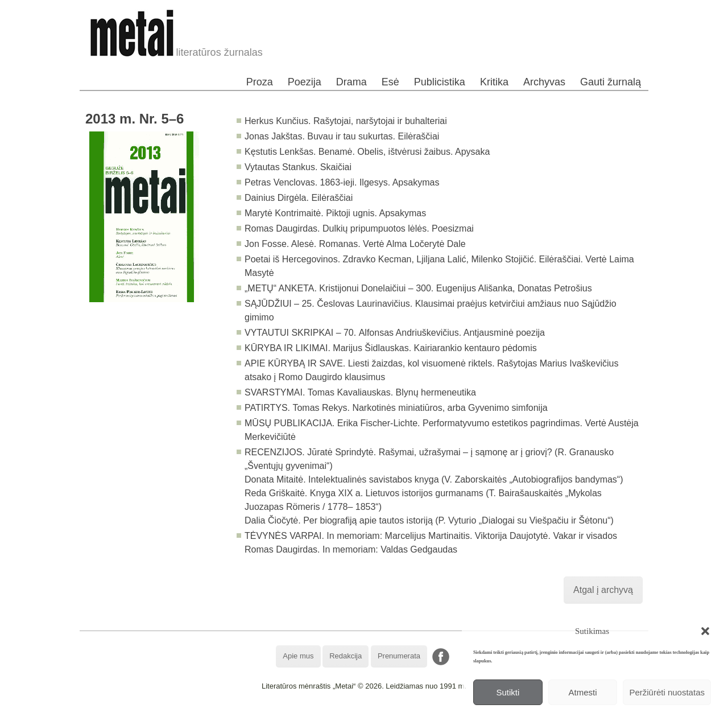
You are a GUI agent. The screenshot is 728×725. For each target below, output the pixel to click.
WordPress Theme (372, 716)
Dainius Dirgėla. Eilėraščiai (299, 198)
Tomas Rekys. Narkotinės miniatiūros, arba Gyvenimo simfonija (420, 408)
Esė (390, 82)
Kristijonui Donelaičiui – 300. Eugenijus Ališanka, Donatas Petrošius (455, 288)
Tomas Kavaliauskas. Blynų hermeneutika (392, 392)
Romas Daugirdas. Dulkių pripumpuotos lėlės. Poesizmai (359, 228)
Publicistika (440, 82)
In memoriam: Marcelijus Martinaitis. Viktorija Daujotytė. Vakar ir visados (472, 536)
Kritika (494, 82)
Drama (351, 82)
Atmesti (583, 692)
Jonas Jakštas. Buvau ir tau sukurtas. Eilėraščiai (342, 136)
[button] (705, 631)
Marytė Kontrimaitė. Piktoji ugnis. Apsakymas (335, 213)
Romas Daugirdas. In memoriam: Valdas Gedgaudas (351, 549)
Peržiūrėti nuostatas (667, 692)
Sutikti (508, 692)
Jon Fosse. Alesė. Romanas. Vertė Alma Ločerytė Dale (355, 244)
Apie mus (298, 656)
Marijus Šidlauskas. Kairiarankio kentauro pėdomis (435, 348)
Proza (260, 82)
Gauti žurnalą (611, 82)
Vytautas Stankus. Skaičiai (298, 167)
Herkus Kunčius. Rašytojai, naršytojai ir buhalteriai (346, 121)
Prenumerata (399, 656)
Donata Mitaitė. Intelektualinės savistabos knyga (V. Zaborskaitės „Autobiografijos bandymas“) (434, 479)
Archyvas (544, 82)
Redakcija (346, 656)
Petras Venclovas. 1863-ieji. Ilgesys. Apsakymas (342, 182)
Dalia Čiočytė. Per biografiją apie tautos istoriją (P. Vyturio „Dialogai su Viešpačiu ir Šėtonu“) (429, 520)
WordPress (322, 716)
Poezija (305, 82)
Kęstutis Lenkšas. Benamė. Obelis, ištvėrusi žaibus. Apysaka (367, 152)
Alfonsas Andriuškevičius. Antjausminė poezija (452, 333)
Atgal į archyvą (603, 590)
